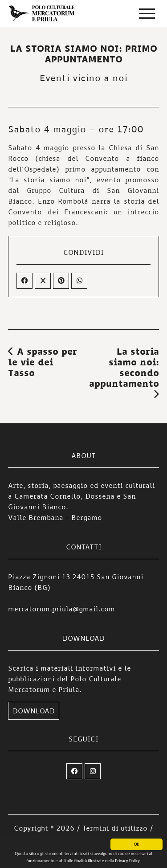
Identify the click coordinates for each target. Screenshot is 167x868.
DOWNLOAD (34, 711)
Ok (136, 846)
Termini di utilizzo (115, 828)
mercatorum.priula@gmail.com (61, 609)
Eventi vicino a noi (83, 78)
